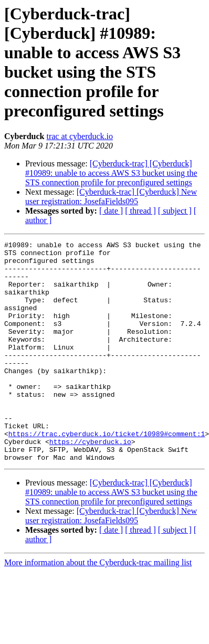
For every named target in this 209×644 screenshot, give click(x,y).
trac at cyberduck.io (80, 136)
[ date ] (111, 211)
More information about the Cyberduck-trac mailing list (98, 606)
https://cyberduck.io (90, 482)
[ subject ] (175, 211)
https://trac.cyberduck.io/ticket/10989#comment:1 (107, 473)
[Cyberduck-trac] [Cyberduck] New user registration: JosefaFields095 (111, 197)
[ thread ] (140, 211)
